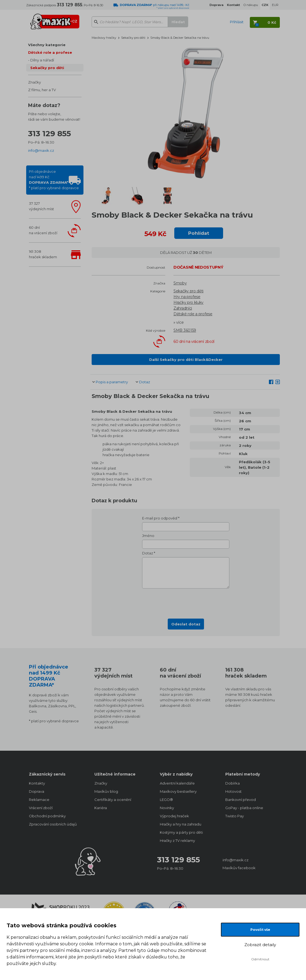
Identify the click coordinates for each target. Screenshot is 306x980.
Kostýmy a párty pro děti (181, 832)
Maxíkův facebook (239, 868)
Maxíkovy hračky (104, 38)
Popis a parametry (112, 382)
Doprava (37, 791)
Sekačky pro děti (47, 68)
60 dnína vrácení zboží (43, 230)
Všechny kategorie (47, 45)
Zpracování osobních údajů (53, 824)
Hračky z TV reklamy (177, 841)
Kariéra (101, 808)
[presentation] (186, 602)
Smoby (180, 283)
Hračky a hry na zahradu (181, 824)
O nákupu (251, 5)
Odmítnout (260, 959)
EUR (275, 5)
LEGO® (166, 800)
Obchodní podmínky (47, 816)
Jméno (148, 536)
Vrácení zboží (41, 808)
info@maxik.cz (41, 150)
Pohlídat (199, 233)
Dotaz (145, 382)
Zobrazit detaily (260, 945)
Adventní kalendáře (177, 783)
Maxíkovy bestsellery (178, 791)
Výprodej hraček (174, 816)
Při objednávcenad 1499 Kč (54, 180)
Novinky (167, 808)
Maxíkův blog (106, 791)
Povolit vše (260, 930)
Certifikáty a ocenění (113, 800)
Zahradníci (183, 308)
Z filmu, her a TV (42, 90)
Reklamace (39, 800)
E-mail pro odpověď (160, 518)
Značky (34, 82)
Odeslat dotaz (186, 624)
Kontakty (37, 783)
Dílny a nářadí (42, 60)
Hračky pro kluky (188, 302)
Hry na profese (187, 297)
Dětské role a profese (50, 52)
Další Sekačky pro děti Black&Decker (186, 360)
